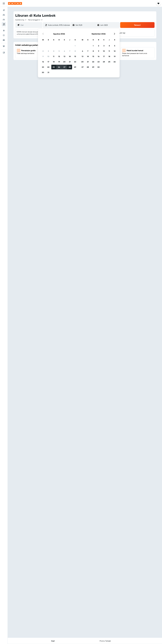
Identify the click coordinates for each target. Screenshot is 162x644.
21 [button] (70, 62)
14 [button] (70, 56)
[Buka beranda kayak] (15, 3)
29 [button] (75, 67)
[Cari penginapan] (4, 15)
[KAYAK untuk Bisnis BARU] (4, 40)
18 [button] (54, 62)
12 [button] (59, 56)
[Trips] (4, 46)
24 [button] (48, 67)
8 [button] (75, 51)
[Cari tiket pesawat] (4, 10)
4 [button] (54, 51)
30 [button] (43, 72)
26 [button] (59, 67)
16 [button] (43, 62)
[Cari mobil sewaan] (4, 20)
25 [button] (54, 67)
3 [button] (48, 51)
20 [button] (64, 62)
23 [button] (43, 67)
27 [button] (64, 67)
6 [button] (64, 51)
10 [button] (48, 56)
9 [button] (43, 56)
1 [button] (75, 46)
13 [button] (64, 56)
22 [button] (75, 62)
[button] (4, 3)
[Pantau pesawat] (4, 35)
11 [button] (54, 56)
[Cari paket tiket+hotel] (4, 24)
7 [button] (70, 51)
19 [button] (59, 62)
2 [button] (43, 51)
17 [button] (48, 62)
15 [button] (75, 56)
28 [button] (70, 67)
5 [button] (59, 51)
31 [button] (48, 72)
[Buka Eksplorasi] (4, 31)
